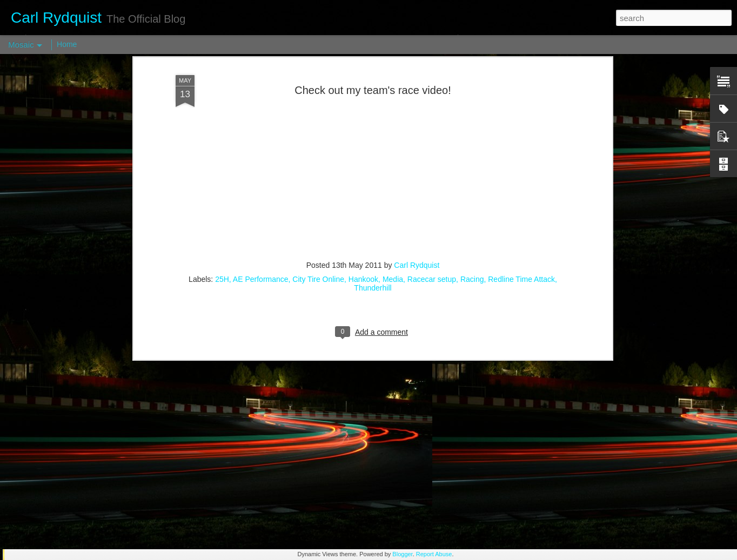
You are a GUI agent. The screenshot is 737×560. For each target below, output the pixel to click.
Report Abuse (434, 554)
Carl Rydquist (417, 157)
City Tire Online (318, 171)
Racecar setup (432, 171)
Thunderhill (373, 179)
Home (67, 44)
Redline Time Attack (521, 171)
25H (222, 171)
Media (393, 171)
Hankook (363, 171)
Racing (472, 171)
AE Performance (261, 171)
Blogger (402, 554)
